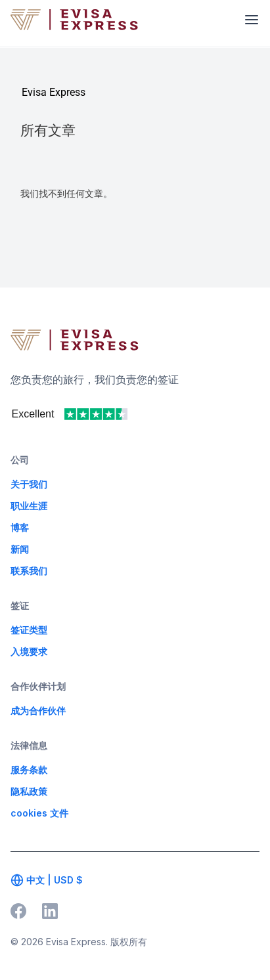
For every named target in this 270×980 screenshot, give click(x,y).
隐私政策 (29, 791)
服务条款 (29, 770)
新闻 (20, 549)
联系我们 (29, 571)
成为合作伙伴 (38, 711)
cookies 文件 (39, 813)
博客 (20, 527)
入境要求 (29, 651)
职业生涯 (29, 506)
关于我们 (29, 484)
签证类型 (29, 630)
